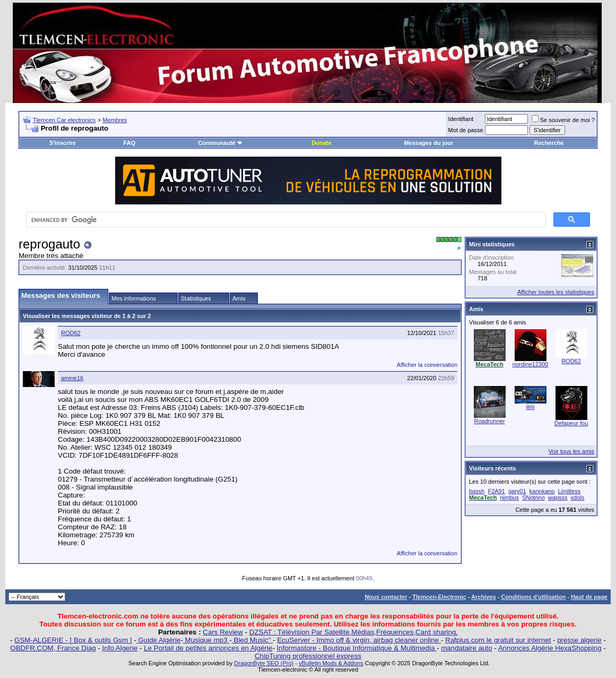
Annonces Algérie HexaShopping (550, 648)
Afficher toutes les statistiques (556, 292)
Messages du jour (428, 143)
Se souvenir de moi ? (563, 120)
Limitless (569, 491)
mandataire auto (466, 648)
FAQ (130, 143)
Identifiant (461, 119)
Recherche (549, 143)
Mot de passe (466, 130)
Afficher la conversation (427, 365)
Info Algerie (120, 648)
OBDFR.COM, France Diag (53, 648)
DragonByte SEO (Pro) (264, 663)
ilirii (531, 407)
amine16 (72, 378)
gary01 (517, 491)
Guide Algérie (159, 640)
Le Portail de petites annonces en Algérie (208, 648)
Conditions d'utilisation (533, 597)
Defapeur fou (571, 423)
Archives (483, 597)
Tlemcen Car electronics (64, 120)
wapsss (558, 497)
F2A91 (496, 491)
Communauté (220, 143)
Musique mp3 (206, 640)
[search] (285, 220)
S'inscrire (63, 143)
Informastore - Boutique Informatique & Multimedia (357, 648)
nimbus (509, 497)
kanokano (542, 491)
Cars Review (223, 632)
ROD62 (71, 333)
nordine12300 (530, 364)
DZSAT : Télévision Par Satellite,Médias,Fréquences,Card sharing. (354, 632)
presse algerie (579, 640)
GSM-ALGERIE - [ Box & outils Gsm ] (73, 640)
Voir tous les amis (571, 451)
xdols (578, 497)
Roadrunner (489, 421)
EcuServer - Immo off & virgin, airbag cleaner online (359, 640)
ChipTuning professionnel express (308, 656)
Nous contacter (386, 597)
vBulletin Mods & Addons (331, 663)
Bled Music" (252, 640)
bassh (477, 491)
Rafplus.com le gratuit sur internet (498, 640)
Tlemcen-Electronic (439, 597)
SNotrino (533, 497)
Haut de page (589, 597)
